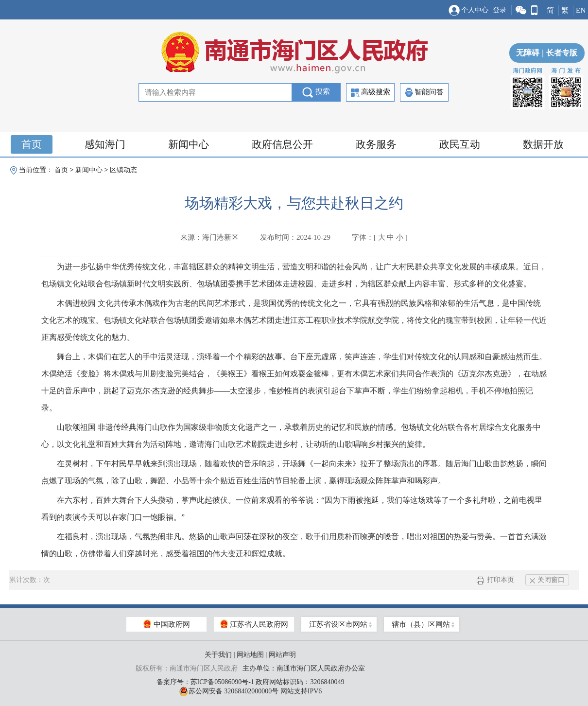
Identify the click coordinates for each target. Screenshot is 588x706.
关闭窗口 (547, 580)
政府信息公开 (282, 144)
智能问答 (424, 92)
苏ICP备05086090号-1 (222, 682)
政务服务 (376, 144)
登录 (500, 10)
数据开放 (543, 144)
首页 (32, 144)
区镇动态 (123, 170)
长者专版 (558, 53)
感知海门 (105, 144)
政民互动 (460, 144)
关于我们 (218, 655)
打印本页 (495, 580)
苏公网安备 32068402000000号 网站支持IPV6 (251, 691)
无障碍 (528, 53)
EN (581, 10)
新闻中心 (189, 144)
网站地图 (250, 655)
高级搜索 (371, 93)
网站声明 (282, 655)
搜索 (316, 92)
